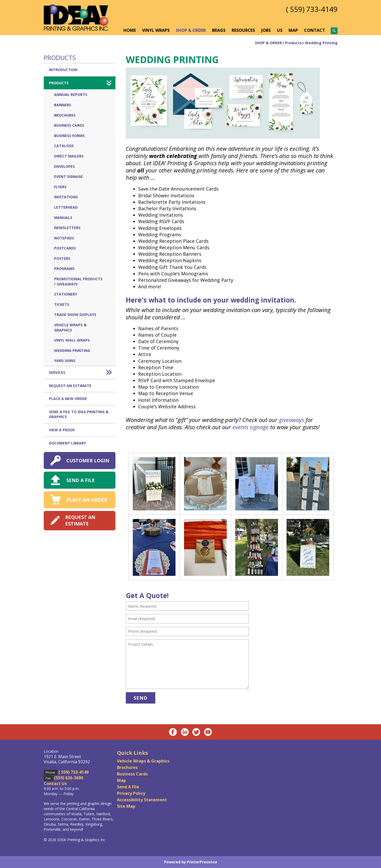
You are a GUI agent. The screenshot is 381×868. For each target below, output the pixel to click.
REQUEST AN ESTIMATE (80, 520)
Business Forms (69, 136)
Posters (62, 258)
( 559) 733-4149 (312, 9)
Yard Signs (65, 361)
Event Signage (68, 176)
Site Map (126, 806)
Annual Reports (71, 95)
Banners (63, 105)
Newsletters (67, 228)
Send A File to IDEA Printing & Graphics (79, 414)
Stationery (66, 294)
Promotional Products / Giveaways (78, 281)
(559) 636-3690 (69, 778)
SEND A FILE (80, 480)
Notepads (64, 238)
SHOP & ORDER (191, 30)
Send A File (128, 787)
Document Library (67, 443)
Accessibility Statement (142, 800)
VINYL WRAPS (156, 30)
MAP (293, 30)
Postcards (65, 248)
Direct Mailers (69, 156)
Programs (64, 269)
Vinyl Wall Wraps (72, 340)
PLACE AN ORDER (87, 500)
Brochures (65, 115)
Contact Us (55, 783)
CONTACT (315, 30)
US (280, 30)
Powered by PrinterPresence (191, 862)
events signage (251, 427)
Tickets (62, 304)
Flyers (60, 187)
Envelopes (64, 166)
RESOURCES (243, 30)
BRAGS (219, 30)
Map (122, 780)
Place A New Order (68, 399)
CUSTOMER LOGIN (88, 461)
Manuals (63, 218)
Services (82, 373)
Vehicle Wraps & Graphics (70, 327)
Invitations (66, 197)
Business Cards (69, 125)
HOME (130, 30)
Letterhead (66, 207)
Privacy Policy (131, 793)
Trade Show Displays (75, 315)
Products (293, 43)
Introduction (63, 70)
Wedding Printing (321, 43)
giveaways (292, 420)
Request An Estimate (70, 386)
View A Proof (62, 430)
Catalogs (64, 146)
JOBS (266, 30)
